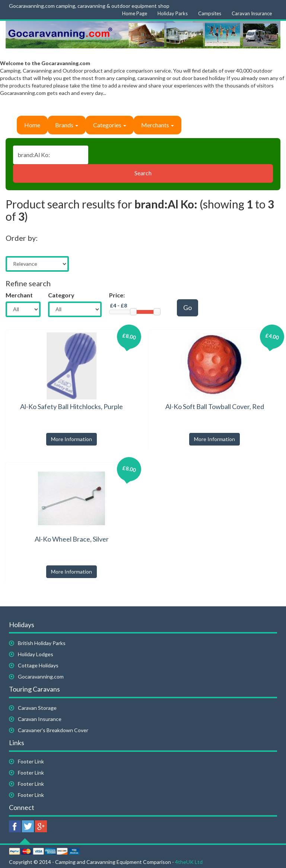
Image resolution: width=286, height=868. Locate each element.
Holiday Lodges (36, 654)
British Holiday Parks (42, 643)
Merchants (158, 125)
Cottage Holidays (38, 665)
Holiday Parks (173, 13)
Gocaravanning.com (41, 676)
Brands (67, 125)
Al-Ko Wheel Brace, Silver (72, 539)
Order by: (22, 238)
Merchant (19, 295)
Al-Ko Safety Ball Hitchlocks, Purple (71, 406)
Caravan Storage (37, 708)
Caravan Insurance (252, 13)
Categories (110, 125)
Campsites (210, 13)
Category (61, 295)
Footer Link (31, 761)
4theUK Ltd (189, 862)
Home (32, 125)
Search (143, 173)
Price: (117, 295)
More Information (71, 439)
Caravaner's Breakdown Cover (53, 730)
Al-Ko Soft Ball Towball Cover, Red (215, 406)
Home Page (135, 13)
